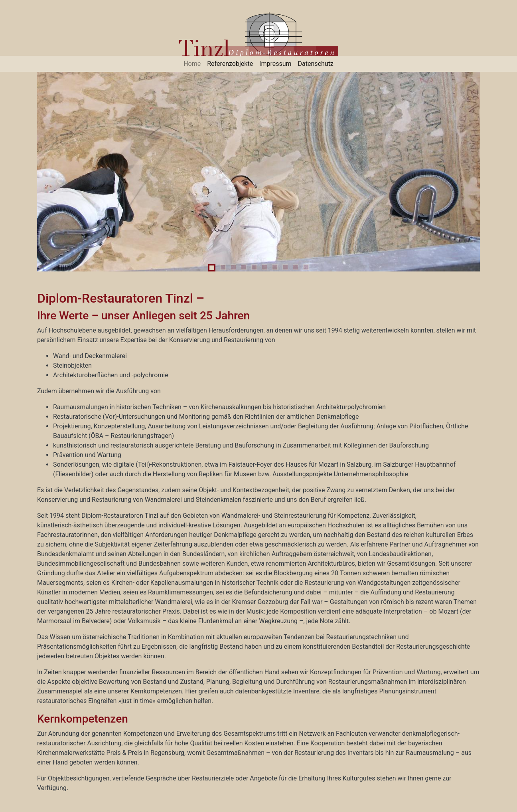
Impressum (275, 64)
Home (192, 64)
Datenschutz (316, 64)
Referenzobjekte (230, 64)
